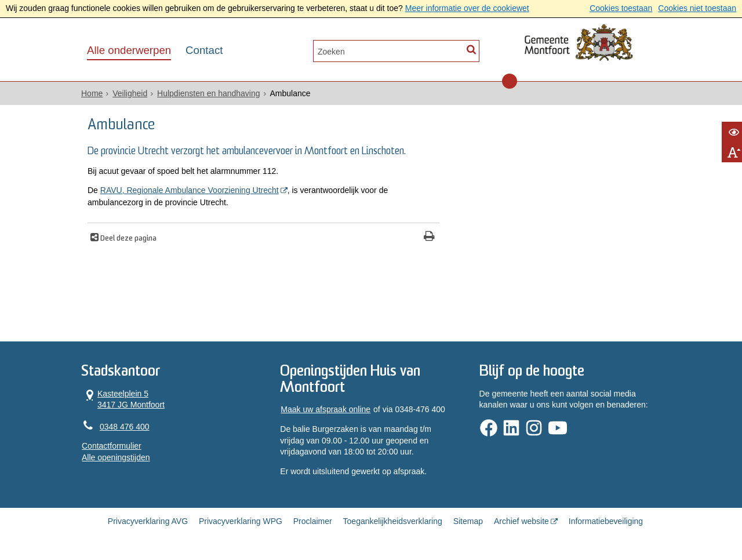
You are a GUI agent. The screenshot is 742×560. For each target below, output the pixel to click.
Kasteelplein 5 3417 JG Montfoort (123, 399)
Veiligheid (130, 93)
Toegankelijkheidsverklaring (393, 521)
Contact (204, 50)
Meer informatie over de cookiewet (467, 8)
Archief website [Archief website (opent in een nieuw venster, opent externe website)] (521, 521)
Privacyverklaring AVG (148, 521)
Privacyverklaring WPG (241, 521)
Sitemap (468, 521)
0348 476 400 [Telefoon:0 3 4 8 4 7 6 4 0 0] (125, 427)
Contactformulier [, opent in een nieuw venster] (112, 446)
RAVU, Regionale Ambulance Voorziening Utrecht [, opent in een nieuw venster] (190, 190)
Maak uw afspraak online (325, 409)
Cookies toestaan (621, 8)
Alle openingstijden (116, 457)
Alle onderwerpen (129, 50)
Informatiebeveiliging (606, 521)
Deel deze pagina (128, 239)
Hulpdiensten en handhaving (208, 93)
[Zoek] (471, 50)
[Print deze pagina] (429, 237)
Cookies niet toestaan (697, 8)
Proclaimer (313, 521)
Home (92, 93)
